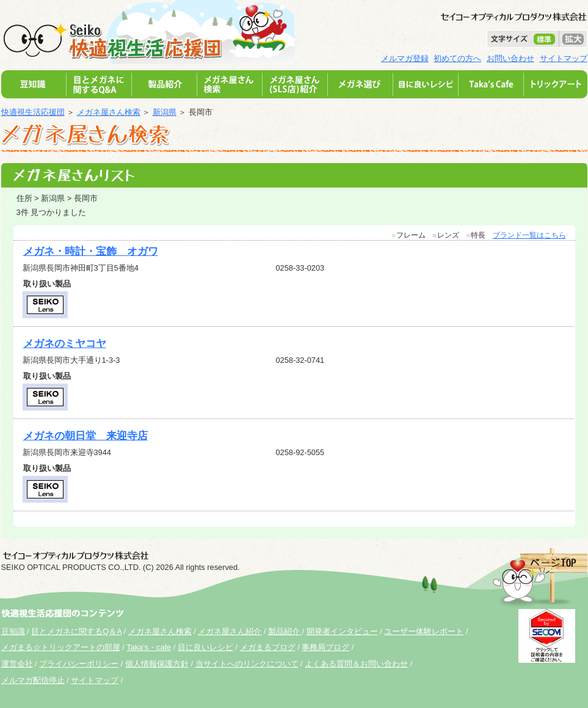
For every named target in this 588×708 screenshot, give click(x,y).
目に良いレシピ (205, 647)
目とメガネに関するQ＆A (76, 631)
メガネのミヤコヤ (65, 344)
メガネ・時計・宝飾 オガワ (91, 251)
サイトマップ (564, 58)
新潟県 (165, 112)
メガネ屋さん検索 (109, 112)
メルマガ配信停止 (33, 680)
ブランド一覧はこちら (529, 235)
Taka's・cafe (149, 647)
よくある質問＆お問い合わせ (356, 664)
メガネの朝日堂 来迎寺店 (85, 436)
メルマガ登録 (405, 58)
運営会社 (17, 664)
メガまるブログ (268, 647)
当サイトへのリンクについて (247, 664)
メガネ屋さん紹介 (230, 631)
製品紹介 (285, 631)
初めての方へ (457, 58)
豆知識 (13, 631)
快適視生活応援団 (33, 112)
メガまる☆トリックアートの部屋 (61, 647)
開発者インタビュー (342, 631)
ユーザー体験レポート (424, 631)
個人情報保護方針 (157, 664)
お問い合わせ (510, 58)
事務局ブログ (325, 647)
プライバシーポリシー (79, 664)
